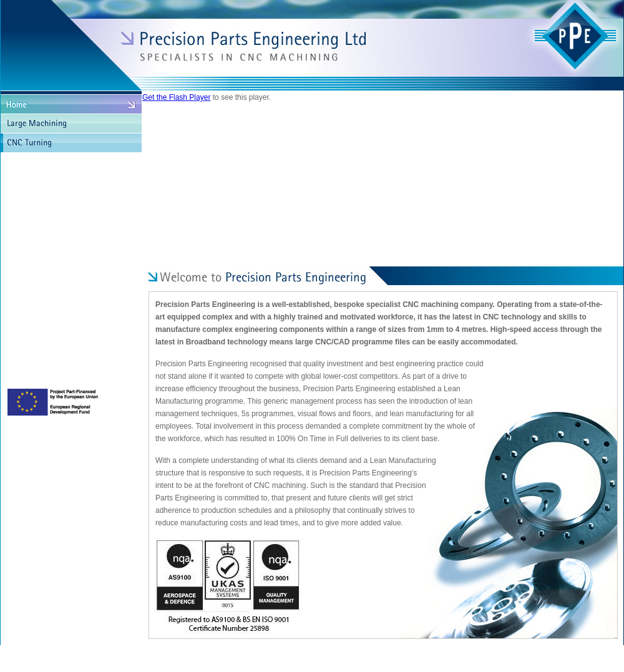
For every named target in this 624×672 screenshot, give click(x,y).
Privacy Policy (265, 655)
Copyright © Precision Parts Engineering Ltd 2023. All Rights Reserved (128, 655)
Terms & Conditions (325, 655)
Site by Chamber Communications (566, 655)
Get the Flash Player (176, 97)
